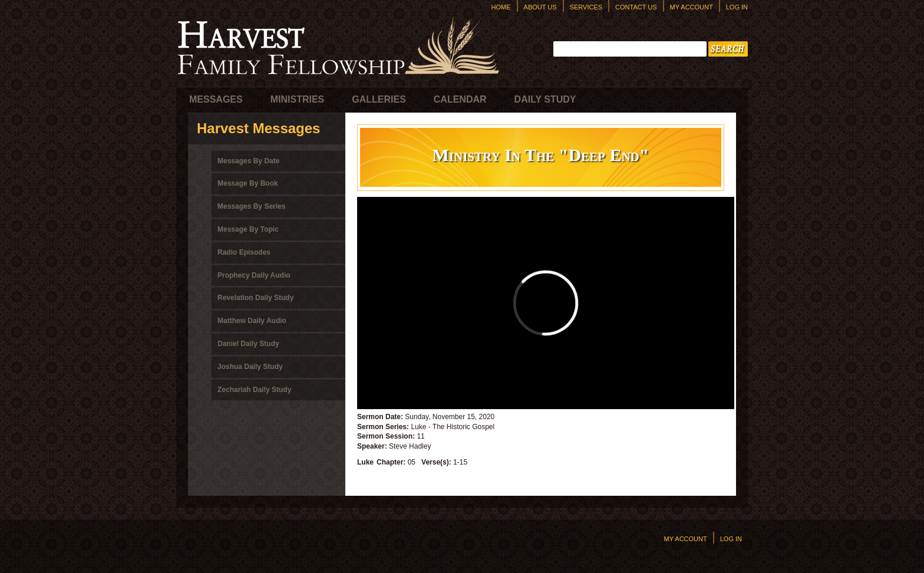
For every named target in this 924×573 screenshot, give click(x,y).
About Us (540, 7)
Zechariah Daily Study (254, 390)
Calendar (460, 99)
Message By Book (248, 183)
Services (586, 7)
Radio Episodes (244, 252)
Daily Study (545, 99)
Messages (216, 99)
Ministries (298, 99)
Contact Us (636, 7)
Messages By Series (251, 206)
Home (501, 7)
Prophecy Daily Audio (254, 275)
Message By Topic (248, 229)
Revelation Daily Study (255, 298)
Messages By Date (248, 161)
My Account (692, 7)
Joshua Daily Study (250, 367)
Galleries (379, 99)
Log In (737, 7)
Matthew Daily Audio (252, 321)
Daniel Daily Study (248, 344)
